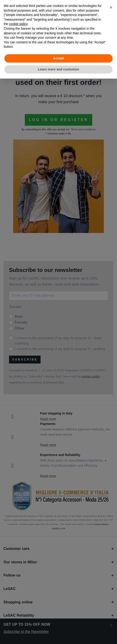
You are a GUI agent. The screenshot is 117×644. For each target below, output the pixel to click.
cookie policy (18, 24)
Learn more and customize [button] (58, 69)
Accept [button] (58, 58)
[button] (111, 7)
